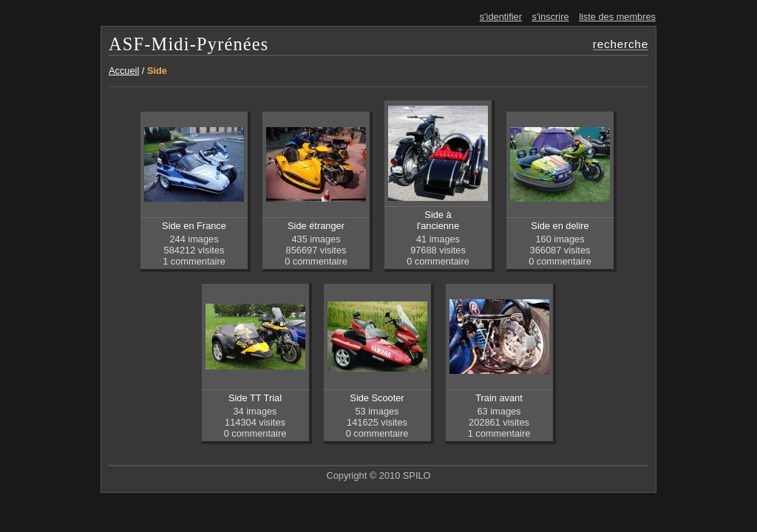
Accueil (124, 71)
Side (157, 71)
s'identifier (501, 17)
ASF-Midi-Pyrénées (189, 44)
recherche (621, 44)
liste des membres (617, 17)
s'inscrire (551, 17)
